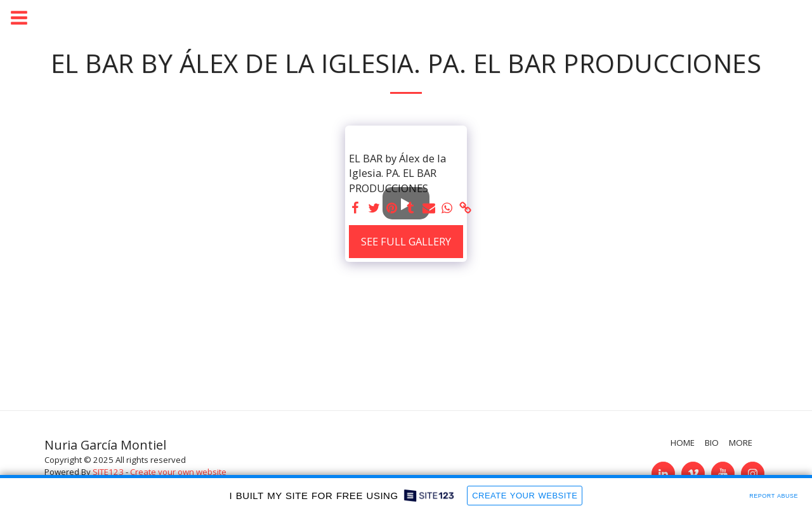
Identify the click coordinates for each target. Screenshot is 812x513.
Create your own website (178, 472)
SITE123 (108, 472)
